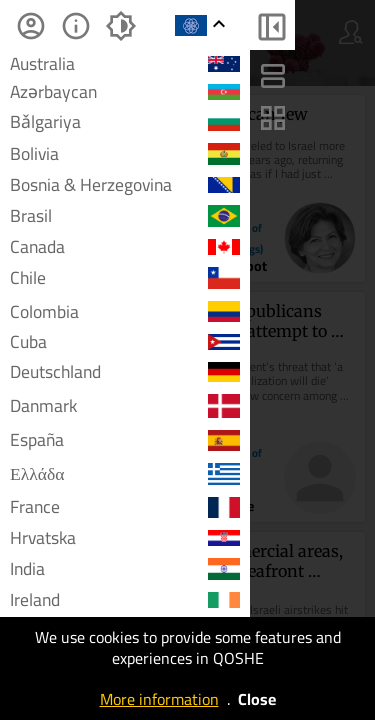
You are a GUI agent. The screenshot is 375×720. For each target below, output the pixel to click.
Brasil (125, 215)
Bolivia (125, 153)
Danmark (125, 405)
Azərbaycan (125, 92)
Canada (125, 247)
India (125, 568)
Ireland (125, 600)
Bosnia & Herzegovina (125, 185)
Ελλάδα (125, 473)
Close (257, 699)
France (125, 507)
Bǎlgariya (125, 121)
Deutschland (125, 371)
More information (159, 699)
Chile (125, 277)
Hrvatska (125, 538)
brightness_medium (120, 26)
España (125, 440)
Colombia (125, 311)
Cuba (125, 342)
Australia (125, 64)
